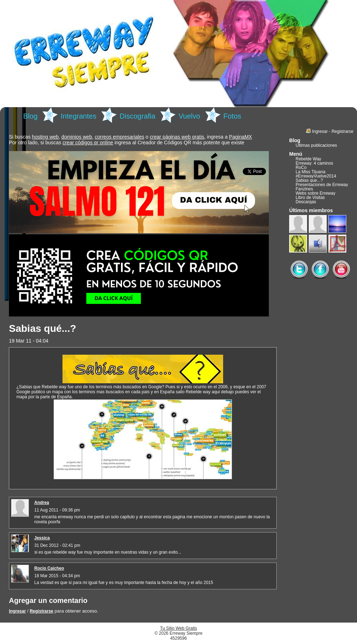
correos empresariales (119, 137)
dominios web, (77, 137)
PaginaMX (240, 137)
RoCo (301, 168)
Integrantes (79, 116)
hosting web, (46, 137)
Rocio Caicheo (49, 568)
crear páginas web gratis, (178, 137)
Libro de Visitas (310, 198)
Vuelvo (189, 116)
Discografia (137, 116)
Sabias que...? (309, 180)
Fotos (232, 116)
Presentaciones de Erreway (322, 185)
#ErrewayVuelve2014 (316, 176)
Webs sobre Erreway (315, 193)
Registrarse (41, 611)
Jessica (42, 538)
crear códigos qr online (88, 143)
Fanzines (304, 189)
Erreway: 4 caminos (314, 163)
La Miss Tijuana (310, 172)
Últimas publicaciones (316, 145)
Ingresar (17, 611)
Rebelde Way (308, 159)
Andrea (42, 503)
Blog (30, 116)
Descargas (306, 202)
